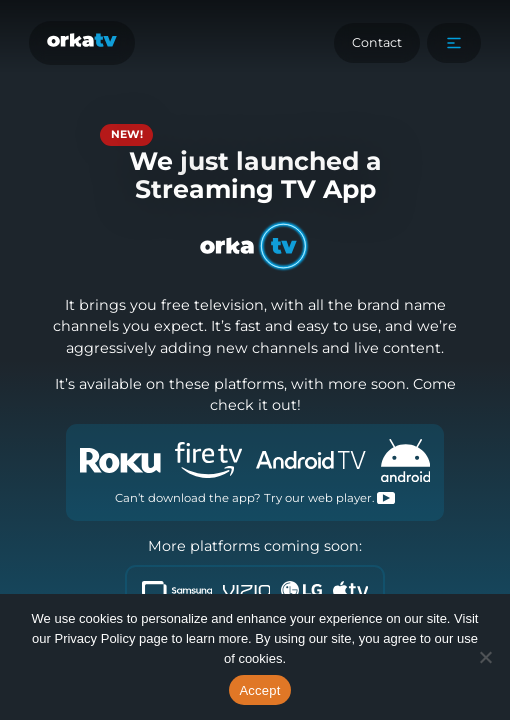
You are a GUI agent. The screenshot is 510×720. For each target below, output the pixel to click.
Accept (259, 690)
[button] (454, 43)
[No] (485, 657)
